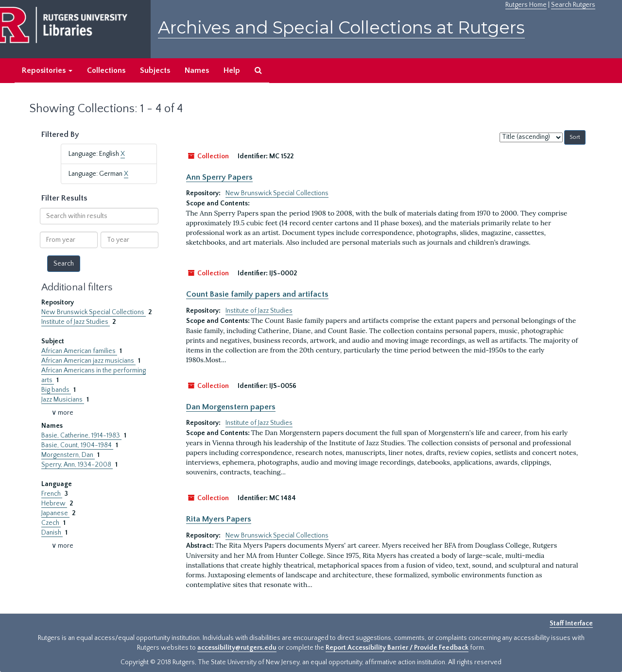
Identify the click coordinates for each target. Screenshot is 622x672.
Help (232, 70)
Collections (106, 70)
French (52, 494)
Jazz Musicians (63, 400)
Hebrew (54, 504)
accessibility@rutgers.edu (237, 648)
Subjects (155, 70)
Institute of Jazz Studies (76, 322)
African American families (79, 351)
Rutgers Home (526, 5)
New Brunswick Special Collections (94, 312)
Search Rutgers (573, 5)
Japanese (55, 513)
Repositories (47, 70)
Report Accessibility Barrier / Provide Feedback (397, 648)
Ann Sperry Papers (219, 177)
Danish (52, 533)
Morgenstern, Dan (68, 455)
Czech (51, 523)
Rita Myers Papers (219, 519)
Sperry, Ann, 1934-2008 (77, 465)
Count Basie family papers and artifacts (257, 294)
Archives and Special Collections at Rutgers (341, 27)
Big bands (56, 390)
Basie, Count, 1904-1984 (77, 445)
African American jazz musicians (88, 361)
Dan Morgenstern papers (231, 407)
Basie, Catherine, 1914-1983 (81, 436)
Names (197, 70)
